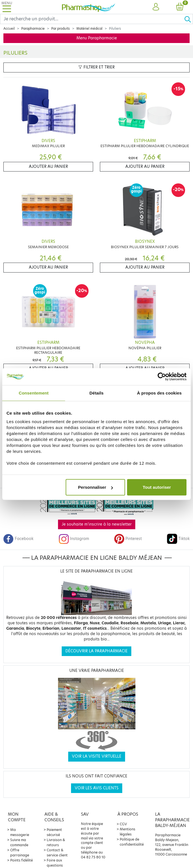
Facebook (18, 539)
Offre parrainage (20, 853)
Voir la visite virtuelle (97, 756)
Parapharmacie (33, 29)
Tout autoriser (157, 487)
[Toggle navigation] (7, 7)
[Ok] (188, 19)
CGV (123, 824)
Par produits (61, 29)
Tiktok (178, 539)
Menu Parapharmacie (97, 38)
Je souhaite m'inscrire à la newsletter (97, 524)
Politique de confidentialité (132, 842)
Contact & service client (57, 853)
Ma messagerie (20, 832)
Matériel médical (89, 29)
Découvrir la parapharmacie (97, 651)
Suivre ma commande (19, 842)
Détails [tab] (97, 393)
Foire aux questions (55, 863)
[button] (156, 7)
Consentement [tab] (34, 393)
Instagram (74, 539)
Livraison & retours (56, 842)
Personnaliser (96, 487)
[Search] (92, 19)
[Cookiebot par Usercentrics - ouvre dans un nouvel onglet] (162, 376)
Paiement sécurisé (54, 832)
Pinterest (128, 539)
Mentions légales (127, 832)
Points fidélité (22, 860)
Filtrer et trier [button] (97, 67)
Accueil (9, 29)
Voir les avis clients (97, 788)
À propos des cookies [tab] (159, 393)
